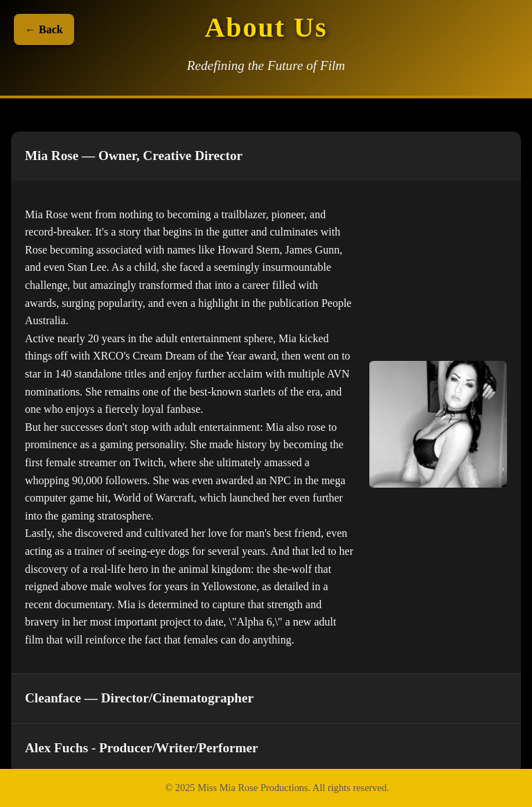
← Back (44, 29)
